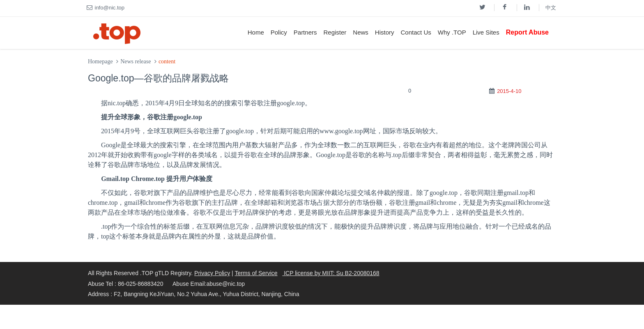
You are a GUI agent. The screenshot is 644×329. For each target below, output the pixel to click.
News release (136, 61)
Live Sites (486, 32)
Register (335, 32)
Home (256, 32)
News (361, 32)
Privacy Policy (212, 273)
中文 (551, 8)
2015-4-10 (509, 91)
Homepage (100, 61)
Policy (279, 32)
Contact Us (416, 32)
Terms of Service (256, 273)
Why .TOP (452, 32)
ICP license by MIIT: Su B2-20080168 (331, 273)
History (385, 32)
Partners (305, 32)
